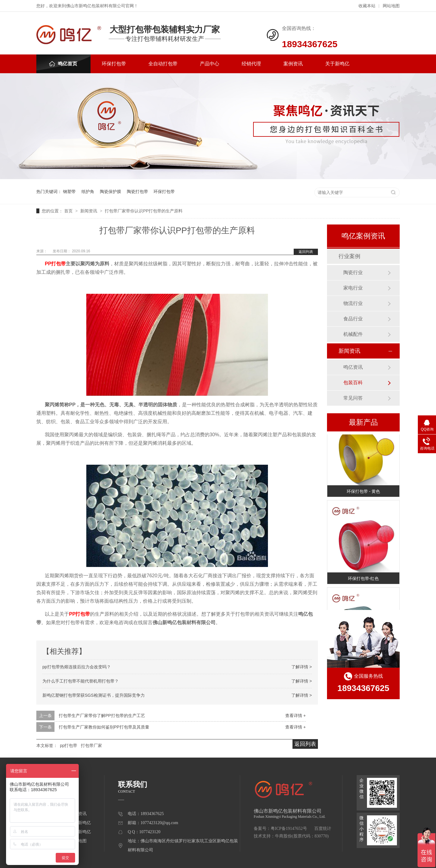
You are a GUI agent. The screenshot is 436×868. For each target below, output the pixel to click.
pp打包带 (69, 745)
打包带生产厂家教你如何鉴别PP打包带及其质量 (104, 727)
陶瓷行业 (353, 272)
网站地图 (391, 6)
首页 (69, 211)
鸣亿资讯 (353, 367)
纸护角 (88, 192)
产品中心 (210, 64)
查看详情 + (296, 716)
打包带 (58, 264)
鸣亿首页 (63, 64)
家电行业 (353, 288)
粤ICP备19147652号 (289, 829)
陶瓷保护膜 (111, 192)
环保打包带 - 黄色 (363, 492)
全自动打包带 (163, 64)
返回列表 (306, 252)
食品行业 (353, 319)
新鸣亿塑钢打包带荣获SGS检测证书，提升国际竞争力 (94, 695)
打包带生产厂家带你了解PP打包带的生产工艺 (102, 716)
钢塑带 (69, 192)
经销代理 (251, 64)
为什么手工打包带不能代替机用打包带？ (81, 681)
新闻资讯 (89, 211)
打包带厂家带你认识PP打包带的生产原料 (144, 211)
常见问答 (353, 398)
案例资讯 (293, 64)
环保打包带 (114, 64)
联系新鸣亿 (80, 832)
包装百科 (353, 383)
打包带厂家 (91, 745)
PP (48, 264)
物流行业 (353, 303)
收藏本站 (367, 6)
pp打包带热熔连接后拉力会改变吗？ (77, 667)
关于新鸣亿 (337, 64)
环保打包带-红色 (363, 579)
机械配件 (353, 334)
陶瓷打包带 (137, 192)
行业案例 (349, 256)
